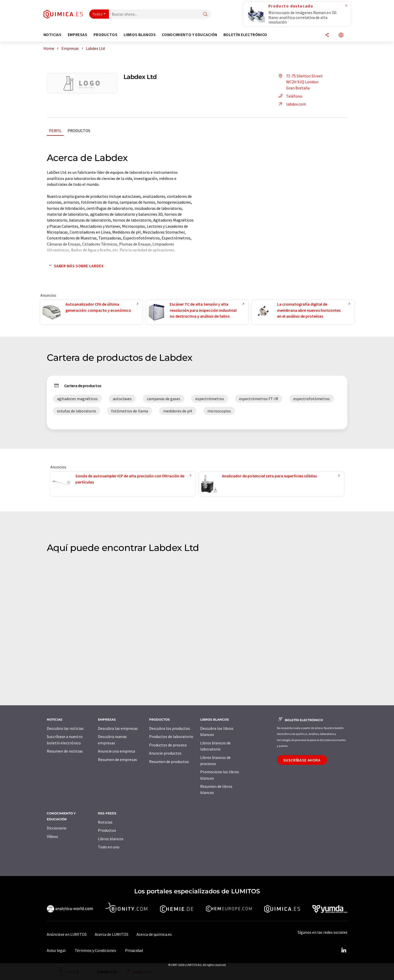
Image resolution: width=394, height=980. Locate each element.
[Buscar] (205, 14)
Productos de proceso (168, 745)
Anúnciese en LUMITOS (67, 934)
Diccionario (57, 828)
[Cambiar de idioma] (341, 35)
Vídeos (52, 836)
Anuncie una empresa (116, 751)
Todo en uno (109, 847)
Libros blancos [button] (140, 35)
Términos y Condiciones (95, 950)
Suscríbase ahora (302, 760)
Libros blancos (111, 839)
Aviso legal (56, 950)
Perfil (55, 131)
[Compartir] (327, 35)
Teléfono (290, 96)
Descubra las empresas (118, 728)
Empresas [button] (78, 35)
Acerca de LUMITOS (112, 934)
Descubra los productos (170, 728)
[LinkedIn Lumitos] (344, 950)
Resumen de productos (169, 762)
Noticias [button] (53, 35)
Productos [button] (106, 35)
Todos (98, 14)
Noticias (105, 822)
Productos (79, 131)
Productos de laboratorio (171, 736)
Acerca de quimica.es (154, 934)
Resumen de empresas (117, 759)
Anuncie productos (165, 753)
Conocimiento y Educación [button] (189, 35)
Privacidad (134, 950)
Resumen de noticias (65, 751)
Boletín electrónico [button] (245, 35)
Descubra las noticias (65, 728)
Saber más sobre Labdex (75, 266)
